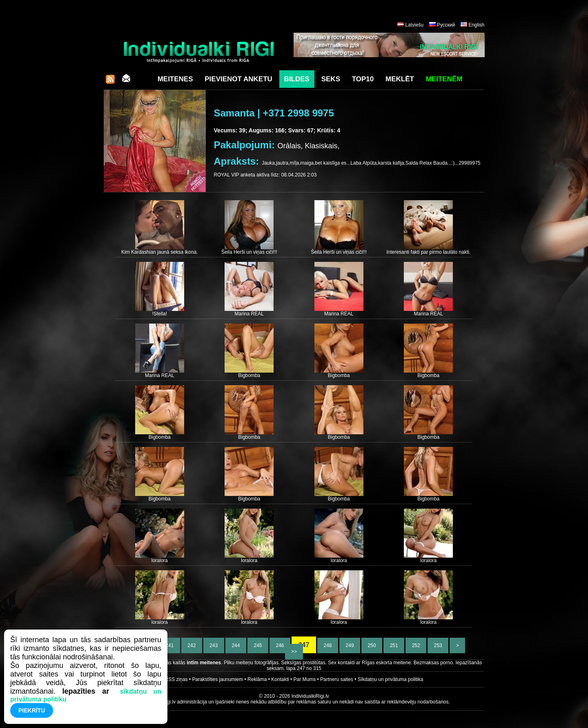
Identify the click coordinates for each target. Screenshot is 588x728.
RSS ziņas (176, 679)
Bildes (297, 79)
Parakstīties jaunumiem (217, 679)
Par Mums (305, 679)
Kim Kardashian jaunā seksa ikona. (159, 252)
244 (236, 645)
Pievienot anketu (238, 79)
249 (350, 645)
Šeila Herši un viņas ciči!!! (249, 252)
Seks (331, 79)
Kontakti (280, 679)
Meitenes (175, 79)
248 (328, 645)
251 (394, 645)
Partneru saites (337, 679)
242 (192, 645)
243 (214, 645)
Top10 (363, 79)
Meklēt (400, 79)
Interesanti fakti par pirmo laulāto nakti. (428, 252)
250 (372, 645)
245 (258, 645)
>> (294, 652)
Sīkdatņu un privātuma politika (391, 679)
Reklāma (257, 679)
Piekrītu (32, 710)
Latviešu (415, 25)
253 (438, 645)
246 (280, 645)
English (476, 25)
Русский (446, 25)
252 (416, 645)
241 (170, 645)
